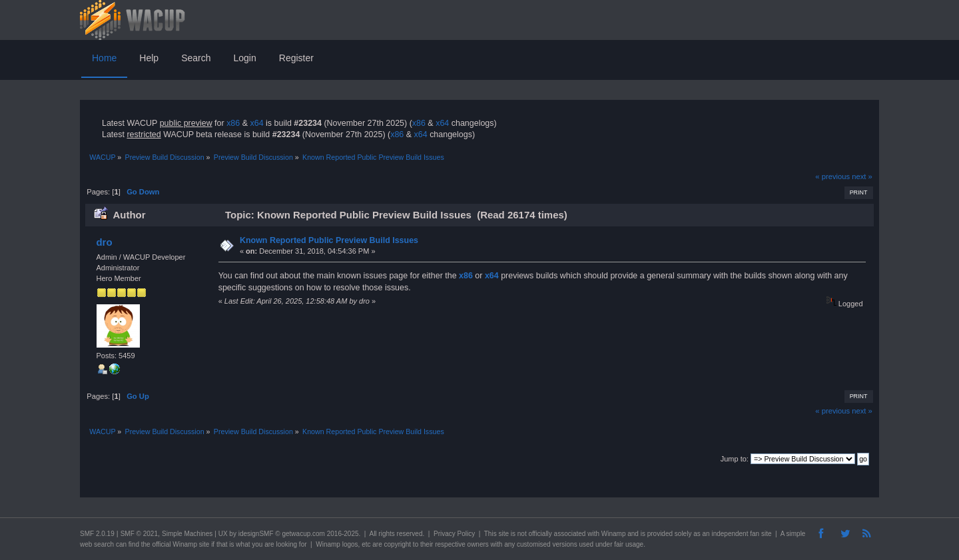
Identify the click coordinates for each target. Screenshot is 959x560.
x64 (256, 123)
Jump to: (735, 459)
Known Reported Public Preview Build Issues (329, 240)
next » (862, 176)
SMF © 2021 (139, 534)
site (503, 534)
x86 (233, 123)
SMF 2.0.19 (97, 534)
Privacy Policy (454, 534)
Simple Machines (187, 534)
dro (104, 242)
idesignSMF (256, 534)
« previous (832, 176)
